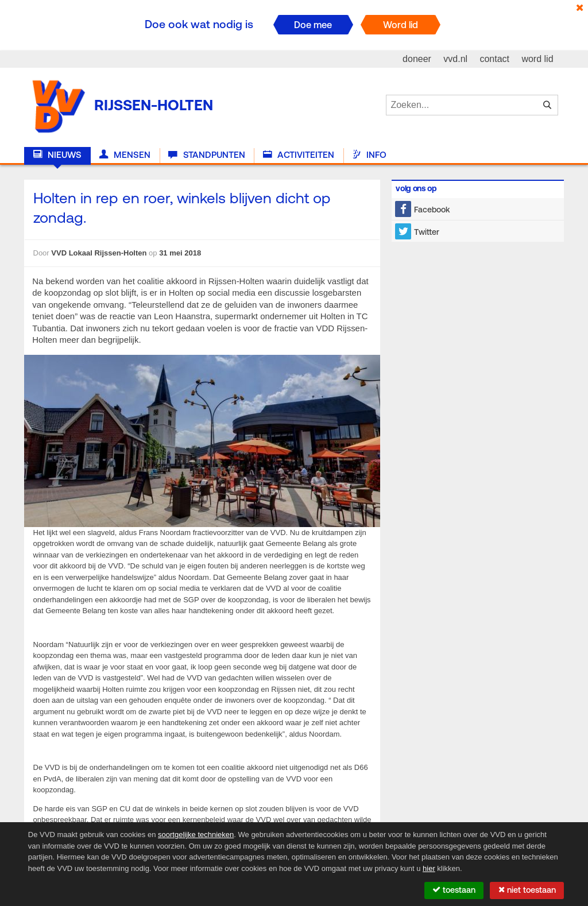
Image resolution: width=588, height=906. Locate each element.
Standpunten (206, 155)
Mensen (125, 155)
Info (369, 155)
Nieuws (57, 155)
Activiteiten (299, 155)
